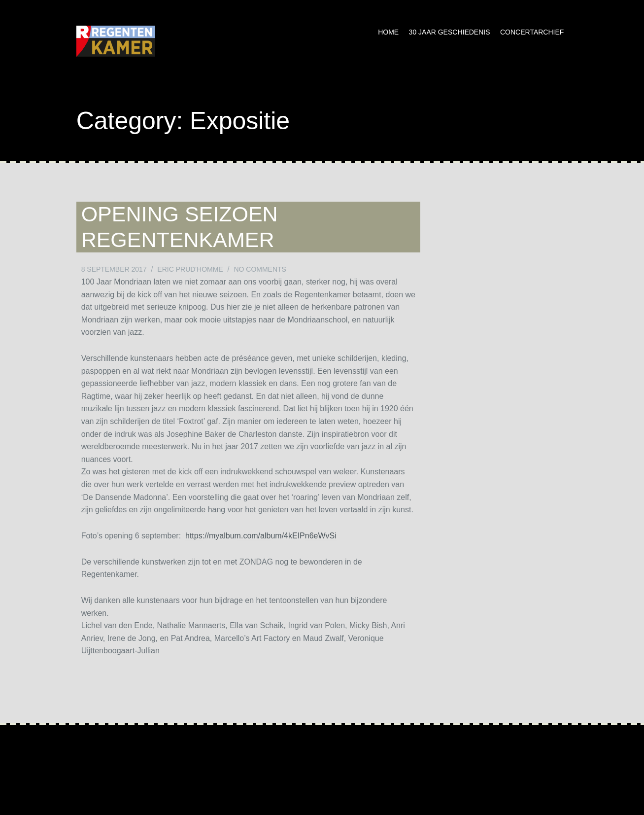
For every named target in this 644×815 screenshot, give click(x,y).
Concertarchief (532, 32)
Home (388, 32)
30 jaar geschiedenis (450, 32)
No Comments (260, 269)
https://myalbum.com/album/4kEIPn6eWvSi (261, 536)
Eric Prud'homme (190, 269)
